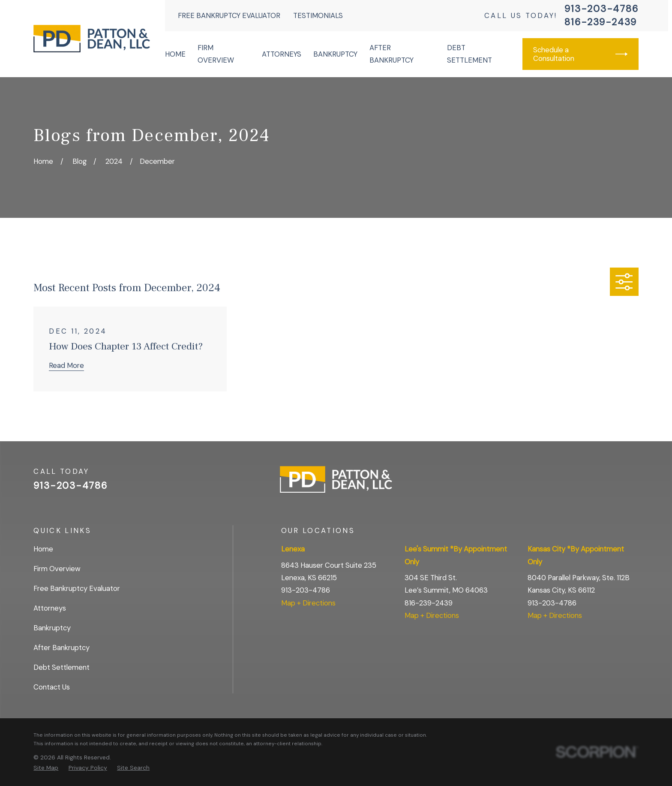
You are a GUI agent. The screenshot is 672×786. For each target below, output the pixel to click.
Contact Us (52, 687)
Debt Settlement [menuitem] (469, 54)
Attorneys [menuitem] (282, 54)
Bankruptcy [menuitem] (335, 54)
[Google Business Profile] (588, 483)
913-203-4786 (601, 9)
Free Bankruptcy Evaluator (229, 15)
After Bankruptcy (61, 647)
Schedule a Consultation (580, 54)
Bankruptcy (52, 628)
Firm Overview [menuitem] (216, 54)
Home (43, 549)
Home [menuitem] (175, 54)
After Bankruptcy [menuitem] (391, 54)
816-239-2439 (600, 22)
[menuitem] (46, 768)
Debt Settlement (61, 667)
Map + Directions (308, 603)
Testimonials (318, 15)
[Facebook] (610, 483)
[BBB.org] (633, 483)
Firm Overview (57, 569)
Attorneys (50, 608)
